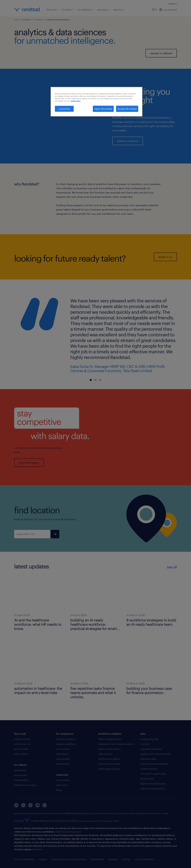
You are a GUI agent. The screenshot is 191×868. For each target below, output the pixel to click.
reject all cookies (103, 109)
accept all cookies (127, 109)
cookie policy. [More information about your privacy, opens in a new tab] (76, 101)
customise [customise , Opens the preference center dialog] (64, 109)
